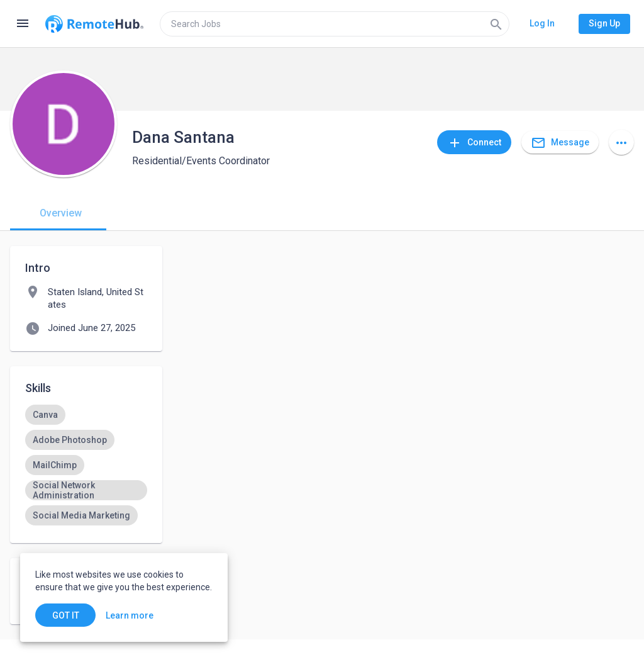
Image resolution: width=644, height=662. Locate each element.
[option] (45, 415)
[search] (335, 24)
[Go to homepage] (94, 24)
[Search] (496, 24)
